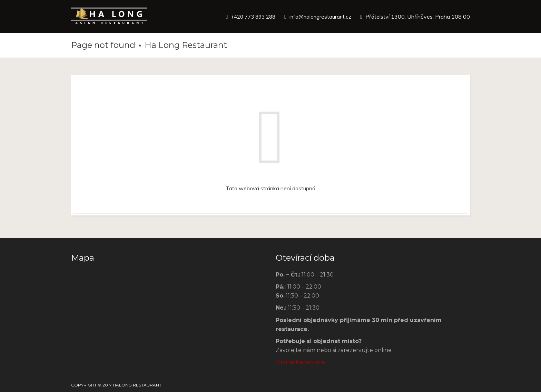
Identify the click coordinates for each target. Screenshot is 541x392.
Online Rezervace (300, 362)
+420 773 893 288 (249, 17)
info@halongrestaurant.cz (319, 17)
